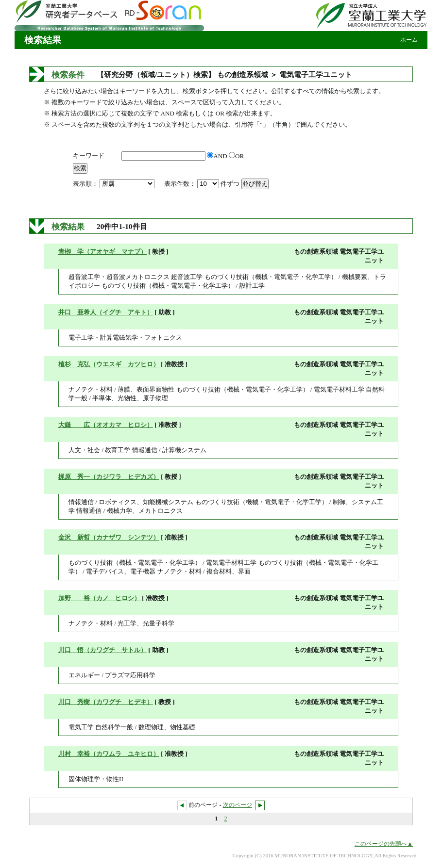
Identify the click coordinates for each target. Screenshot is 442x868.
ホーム (409, 40)
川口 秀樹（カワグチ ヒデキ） (106, 702)
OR (236, 156)
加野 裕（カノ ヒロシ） (99, 598)
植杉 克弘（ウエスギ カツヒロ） (109, 364)
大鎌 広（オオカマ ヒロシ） (106, 425)
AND (218, 156)
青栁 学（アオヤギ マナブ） (102, 252)
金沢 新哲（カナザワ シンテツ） (109, 537)
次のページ (238, 805)
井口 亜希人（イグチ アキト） (106, 312)
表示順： (115, 184)
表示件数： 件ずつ (203, 184)
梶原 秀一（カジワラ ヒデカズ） (109, 477)
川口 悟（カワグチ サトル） (102, 650)
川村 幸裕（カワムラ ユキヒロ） (109, 754)
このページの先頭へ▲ (384, 844)
